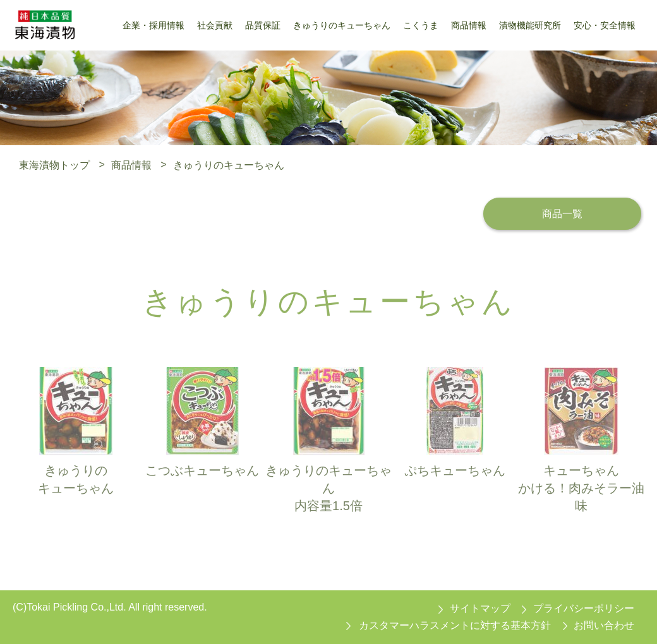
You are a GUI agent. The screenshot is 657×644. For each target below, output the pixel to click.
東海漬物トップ (54, 164)
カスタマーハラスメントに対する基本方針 (455, 625)
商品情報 (131, 164)
